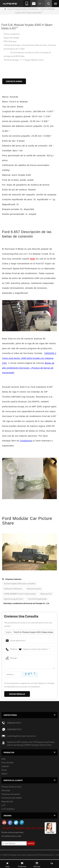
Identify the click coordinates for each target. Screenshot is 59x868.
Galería (4, 774)
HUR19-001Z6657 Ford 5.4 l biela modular (20, 594)
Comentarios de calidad (11, 798)
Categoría (17, 9)
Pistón (4, 770)
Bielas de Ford (46, 594)
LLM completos (8, 809)
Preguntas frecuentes (11, 794)
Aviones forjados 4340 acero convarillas (20, 584)
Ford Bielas (33, 9)
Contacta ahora (14, 81)
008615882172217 (14, 729)
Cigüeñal (5, 766)
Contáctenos (26, 441)
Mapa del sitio (7, 801)
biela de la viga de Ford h (14, 599)
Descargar (6, 790)
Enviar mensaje (17, 694)
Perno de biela (7, 762)
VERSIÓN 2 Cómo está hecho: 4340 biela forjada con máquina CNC (29, 358)
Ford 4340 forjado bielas (37, 599)
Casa (8, 9)
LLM (3, 805)
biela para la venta (34, 589)
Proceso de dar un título (12, 787)
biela (24, 9)
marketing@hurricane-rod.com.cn (22, 736)
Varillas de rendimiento (13, 589)
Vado (33, 259)
